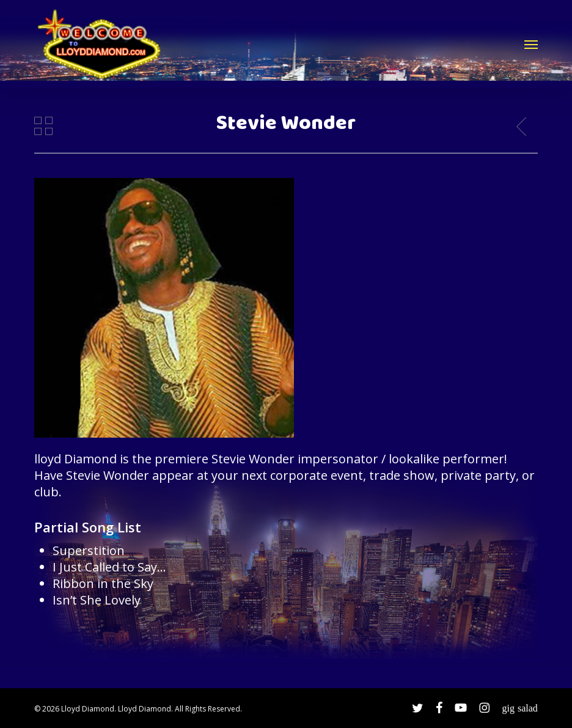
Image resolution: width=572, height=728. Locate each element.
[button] (531, 44)
